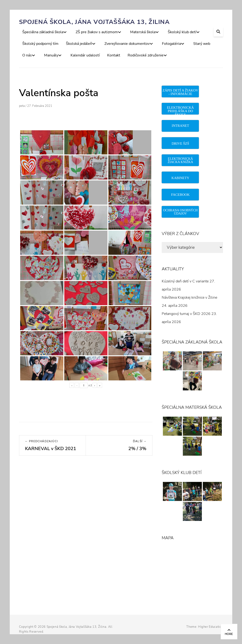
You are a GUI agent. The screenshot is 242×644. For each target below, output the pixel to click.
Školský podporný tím (40, 44)
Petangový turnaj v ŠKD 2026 (186, 314)
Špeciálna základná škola (43, 32)
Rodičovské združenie (146, 55)
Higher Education (211, 627)
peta (22, 106)
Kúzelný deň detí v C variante (185, 281)
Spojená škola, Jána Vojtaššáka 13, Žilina (94, 22)
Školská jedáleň (79, 44)
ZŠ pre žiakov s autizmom (97, 32)
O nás (27, 55)
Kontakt (114, 55)
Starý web (202, 44)
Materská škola (143, 32)
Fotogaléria (171, 44)
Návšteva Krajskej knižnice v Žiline (189, 297)
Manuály (51, 55)
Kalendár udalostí (85, 55)
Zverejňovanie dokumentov (127, 44)
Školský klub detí (182, 32)
